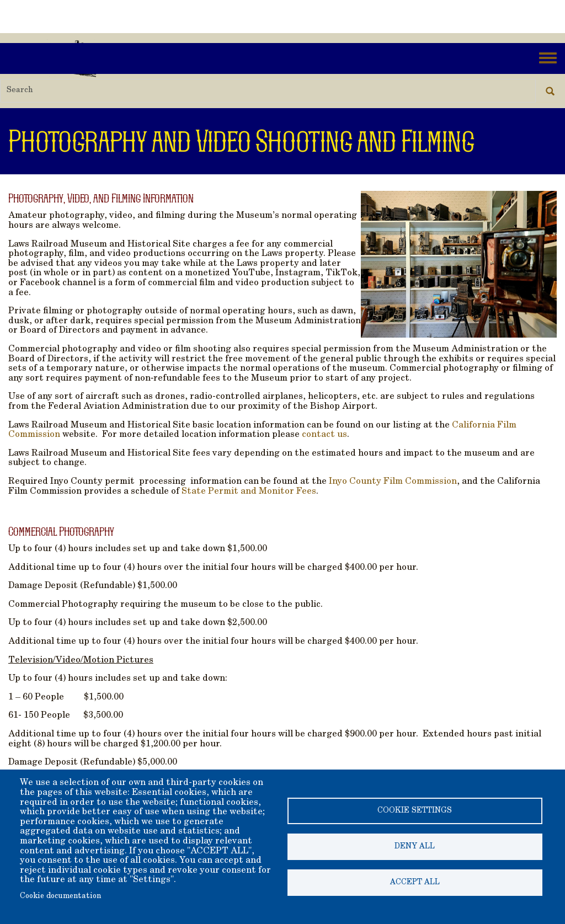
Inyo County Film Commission (393, 482)
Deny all (415, 847)
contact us (324, 435)
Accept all (415, 883)
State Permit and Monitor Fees (249, 492)
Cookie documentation (60, 896)
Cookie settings (415, 811)
